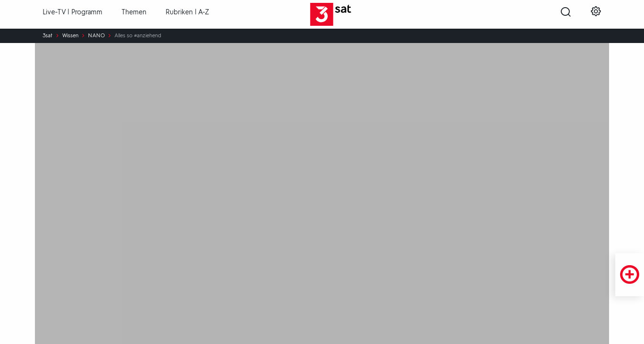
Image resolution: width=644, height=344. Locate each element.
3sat (48, 36)
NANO (96, 36)
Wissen (70, 36)
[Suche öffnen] (566, 15)
